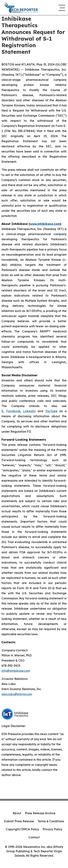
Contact (34, 837)
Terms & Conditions (51, 821)
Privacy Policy (52, 829)
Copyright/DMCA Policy (22, 829)
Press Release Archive (40, 813)
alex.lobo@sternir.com (17, 694)
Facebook (13, 411)
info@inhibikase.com (16, 671)
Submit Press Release (19, 821)
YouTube (51, 411)
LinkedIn (29, 411)
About (17, 813)
